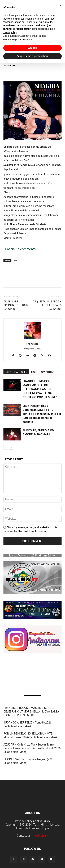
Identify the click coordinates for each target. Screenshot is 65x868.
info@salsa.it (40, 836)
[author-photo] (33, 339)
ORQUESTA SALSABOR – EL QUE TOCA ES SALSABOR (47, 305)
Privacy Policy (24, 821)
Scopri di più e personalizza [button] (32, 56)
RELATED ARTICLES (16, 372)
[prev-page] (6, 447)
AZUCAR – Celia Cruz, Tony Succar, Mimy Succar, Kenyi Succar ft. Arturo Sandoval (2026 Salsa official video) (32, 748)
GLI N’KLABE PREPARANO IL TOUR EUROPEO (16, 305)
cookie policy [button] (10, 32)
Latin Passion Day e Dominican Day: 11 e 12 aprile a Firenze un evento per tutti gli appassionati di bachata (42, 414)
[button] (32, 610)
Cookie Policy (42, 821)
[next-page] (11, 447)
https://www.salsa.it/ (32, 349)
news (16, 260)
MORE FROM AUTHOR (43, 372)
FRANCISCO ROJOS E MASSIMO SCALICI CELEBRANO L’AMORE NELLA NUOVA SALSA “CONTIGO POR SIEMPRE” (40, 389)
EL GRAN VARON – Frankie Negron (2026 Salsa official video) (29, 761)
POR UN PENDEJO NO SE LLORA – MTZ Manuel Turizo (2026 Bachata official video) (30, 735)
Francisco (11, 65)
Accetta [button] (32, 48)
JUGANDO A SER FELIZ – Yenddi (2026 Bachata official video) (27, 724)
